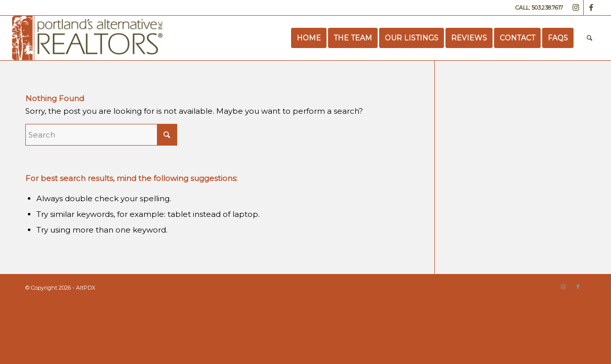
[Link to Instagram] (576, 8)
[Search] (589, 38)
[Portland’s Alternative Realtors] (87, 38)
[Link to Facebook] (591, 8)
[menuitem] (309, 38)
